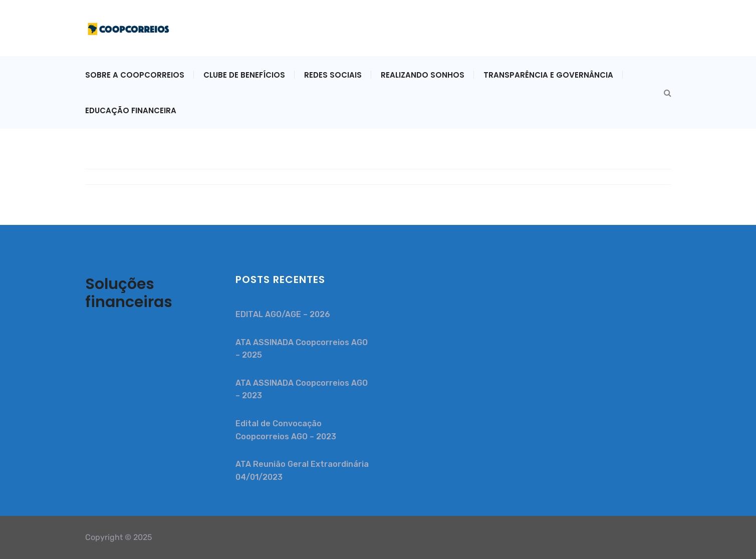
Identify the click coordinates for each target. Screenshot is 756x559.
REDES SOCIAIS (333, 75)
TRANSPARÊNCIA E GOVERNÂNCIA (548, 75)
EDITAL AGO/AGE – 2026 (283, 314)
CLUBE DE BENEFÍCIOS (244, 75)
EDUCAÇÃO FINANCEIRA (131, 110)
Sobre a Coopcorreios (135, 75)
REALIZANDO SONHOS (423, 75)
